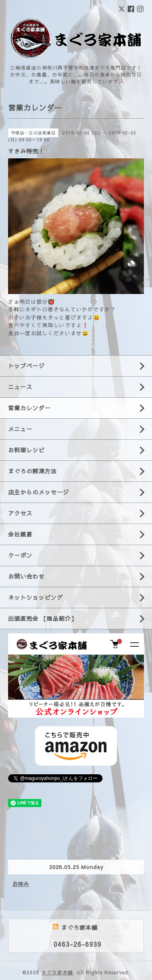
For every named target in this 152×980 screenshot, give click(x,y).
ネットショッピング (35, 597)
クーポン (20, 555)
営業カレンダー (29, 408)
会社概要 (20, 534)
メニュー (20, 429)
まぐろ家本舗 (57, 972)
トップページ (26, 366)
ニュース (20, 387)
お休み (21, 884)
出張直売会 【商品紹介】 (43, 618)
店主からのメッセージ (39, 492)
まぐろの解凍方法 (32, 471)
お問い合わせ (26, 576)
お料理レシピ (26, 450)
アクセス (20, 513)
